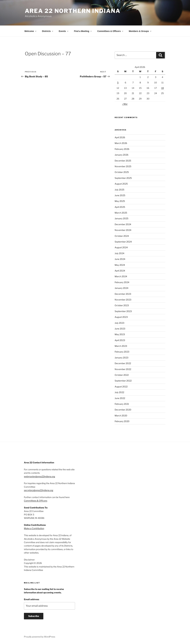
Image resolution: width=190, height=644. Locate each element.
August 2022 (121, 387)
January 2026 (121, 155)
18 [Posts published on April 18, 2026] (163, 88)
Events (64, 31)
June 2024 (120, 259)
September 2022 (123, 381)
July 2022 (119, 392)
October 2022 (122, 375)
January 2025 (121, 218)
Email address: (32, 599)
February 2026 (122, 149)
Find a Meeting (83, 31)
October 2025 (122, 172)
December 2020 (123, 410)
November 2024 (123, 230)
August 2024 (121, 247)
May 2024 (120, 265)
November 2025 (123, 166)
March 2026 (121, 143)
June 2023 (120, 329)
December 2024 (123, 224)
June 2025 (120, 195)
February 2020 (122, 421)
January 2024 (121, 288)
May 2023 (120, 334)
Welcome (31, 31)
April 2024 (120, 271)
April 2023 (120, 340)
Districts (48, 31)
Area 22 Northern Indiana (73, 11)
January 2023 (121, 358)
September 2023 (123, 311)
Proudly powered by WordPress (40, 637)
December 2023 (123, 294)
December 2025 (123, 161)
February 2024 (122, 282)
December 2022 (123, 363)
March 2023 (121, 346)
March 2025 (121, 213)
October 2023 (122, 305)
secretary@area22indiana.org (39, 490)
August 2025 (121, 184)
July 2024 (119, 253)
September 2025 (123, 178)
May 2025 (120, 201)
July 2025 (119, 190)
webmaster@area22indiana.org (39, 476)
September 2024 (123, 242)
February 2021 (122, 404)
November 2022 (123, 369)
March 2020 (121, 416)
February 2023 (122, 352)
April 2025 (120, 207)
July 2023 (119, 323)
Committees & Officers (110, 31)
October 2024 (122, 236)
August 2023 (121, 317)
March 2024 (121, 276)
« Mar (125, 104)
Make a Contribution (34, 528)
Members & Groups (140, 31)
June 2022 (120, 398)
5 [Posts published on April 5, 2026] (118, 83)
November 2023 (123, 300)
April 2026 (120, 137)
